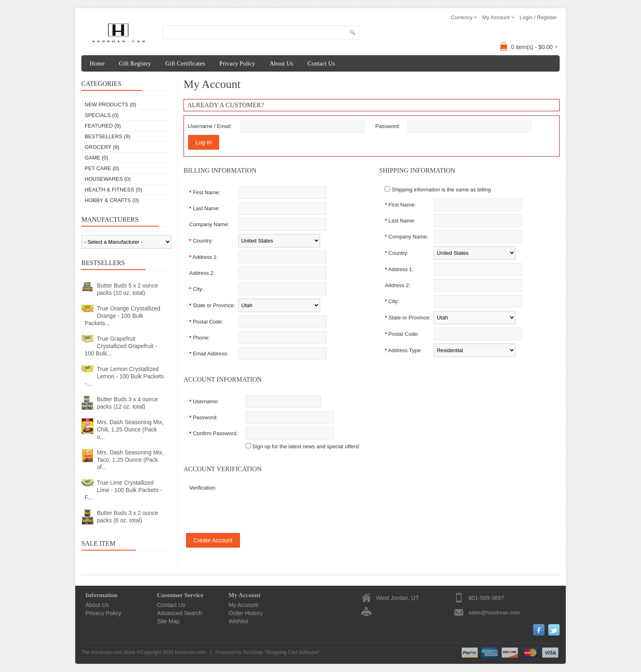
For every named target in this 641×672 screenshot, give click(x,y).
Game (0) (96, 158)
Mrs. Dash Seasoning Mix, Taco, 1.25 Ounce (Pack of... (130, 460)
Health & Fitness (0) (113, 190)
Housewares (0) (108, 179)
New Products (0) (110, 105)
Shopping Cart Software (292, 652)
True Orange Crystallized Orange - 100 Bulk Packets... (122, 316)
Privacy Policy (237, 63)
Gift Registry (135, 63)
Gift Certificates (185, 63)
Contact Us (321, 63)
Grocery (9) (102, 147)
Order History (245, 613)
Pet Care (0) (102, 168)
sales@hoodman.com (494, 612)
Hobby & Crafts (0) (112, 200)
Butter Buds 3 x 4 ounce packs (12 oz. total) (127, 403)
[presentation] (287, 501)
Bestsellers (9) (108, 136)
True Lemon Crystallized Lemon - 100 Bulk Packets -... (124, 376)
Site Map (168, 621)
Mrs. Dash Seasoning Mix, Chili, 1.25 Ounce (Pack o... (130, 429)
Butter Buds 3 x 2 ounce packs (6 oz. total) (127, 517)
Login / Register (538, 17)
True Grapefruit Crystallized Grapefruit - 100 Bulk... (121, 346)
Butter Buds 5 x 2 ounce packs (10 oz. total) (127, 289)
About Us (281, 63)
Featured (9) (103, 126)
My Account (243, 605)
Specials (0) (102, 115)
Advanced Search (180, 613)
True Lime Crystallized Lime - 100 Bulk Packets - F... (123, 490)
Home (97, 63)
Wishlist (238, 621)
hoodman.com (191, 652)
